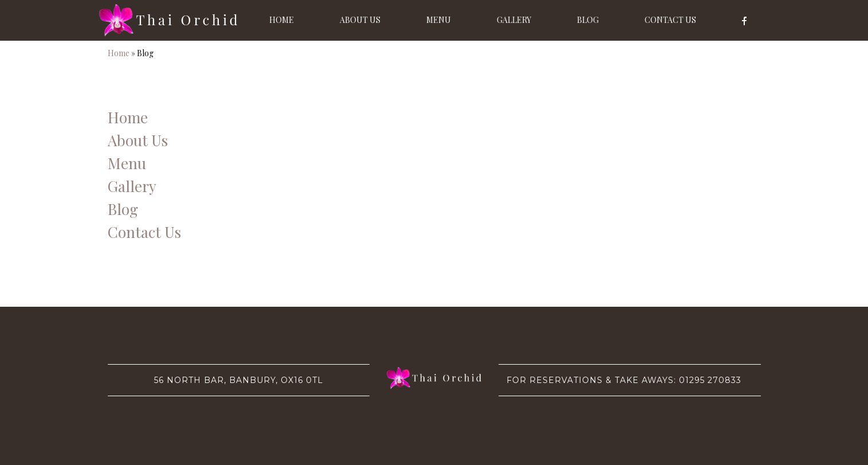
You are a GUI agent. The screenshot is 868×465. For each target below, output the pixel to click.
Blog (588, 20)
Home (282, 20)
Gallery (514, 20)
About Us (360, 20)
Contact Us (670, 20)
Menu (439, 20)
